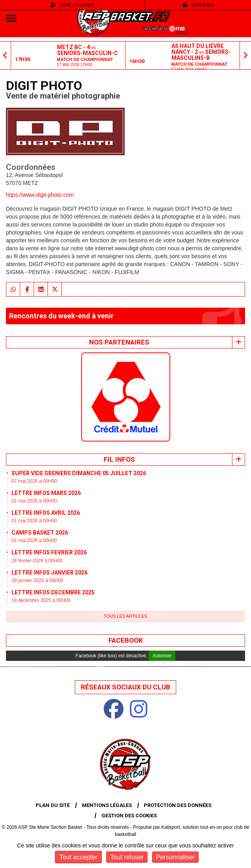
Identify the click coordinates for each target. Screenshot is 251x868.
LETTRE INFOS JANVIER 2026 (49, 573)
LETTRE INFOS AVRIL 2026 (46, 513)
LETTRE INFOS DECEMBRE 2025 (53, 592)
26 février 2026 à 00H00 (37, 561)
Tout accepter (78, 857)
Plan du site (53, 805)
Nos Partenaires (119, 342)
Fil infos (119, 459)
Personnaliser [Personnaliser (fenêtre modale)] (175, 857)
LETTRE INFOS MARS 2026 (46, 493)
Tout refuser (127, 857)
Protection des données (178, 805)
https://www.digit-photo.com (40, 195)
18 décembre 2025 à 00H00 (41, 600)
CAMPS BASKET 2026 (40, 533)
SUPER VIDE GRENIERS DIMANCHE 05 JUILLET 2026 (79, 473)
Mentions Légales (107, 805)
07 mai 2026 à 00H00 (34, 481)
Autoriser (162, 656)
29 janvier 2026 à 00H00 (37, 581)
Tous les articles (125, 616)
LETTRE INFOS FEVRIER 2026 (49, 552)
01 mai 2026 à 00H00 (34, 501)
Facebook (126, 640)
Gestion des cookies (129, 816)
